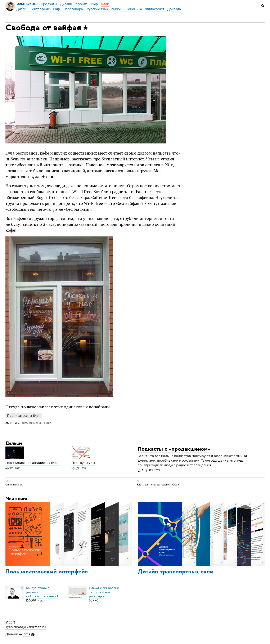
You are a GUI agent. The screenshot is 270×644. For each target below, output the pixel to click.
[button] (109, 317)
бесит (47, 423)
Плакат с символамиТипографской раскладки (104, 592)
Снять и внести (14, 484)
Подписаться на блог (24, 416)
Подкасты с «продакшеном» (174, 450)
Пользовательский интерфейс (47, 572)
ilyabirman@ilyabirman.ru (26, 627)
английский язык (32, 423)
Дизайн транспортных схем (176, 572)
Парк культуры (83, 463)
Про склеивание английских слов (32, 463)
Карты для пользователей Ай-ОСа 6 (158, 484)
